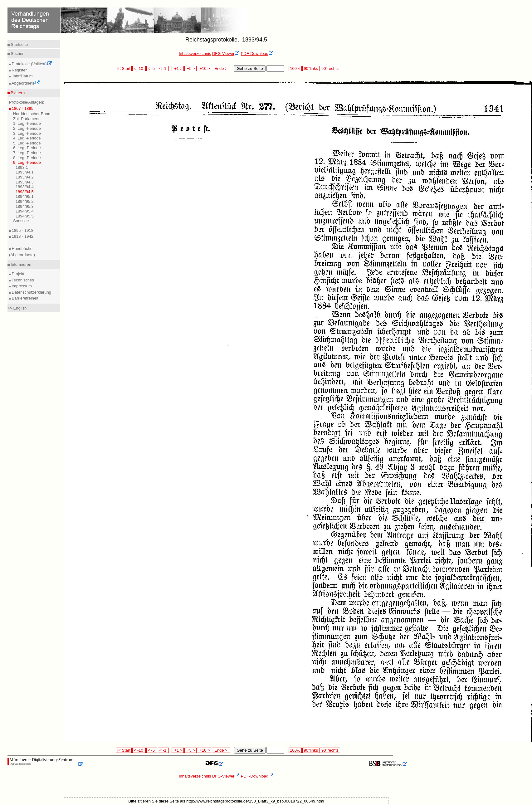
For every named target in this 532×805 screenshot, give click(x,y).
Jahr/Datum (22, 76)
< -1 (164, 68)
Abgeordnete (25, 83)
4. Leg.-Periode (27, 138)
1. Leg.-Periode (27, 123)
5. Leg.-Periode (27, 143)
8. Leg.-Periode (27, 158)
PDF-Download (257, 54)
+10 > (204, 68)
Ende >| (221, 68)
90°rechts (330, 68)
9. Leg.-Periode (27, 162)
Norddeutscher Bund (32, 114)
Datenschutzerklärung (31, 292)
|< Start (124, 68)
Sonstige (21, 221)
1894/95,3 (25, 206)
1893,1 (22, 167)
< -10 (139, 68)
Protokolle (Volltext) (31, 64)
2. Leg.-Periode (27, 128)
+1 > (178, 68)
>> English (17, 308)
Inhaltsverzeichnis (195, 54)
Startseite (19, 44)
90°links (311, 68)
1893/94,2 (25, 177)
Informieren (20, 264)
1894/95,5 (25, 216)
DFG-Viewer (226, 54)
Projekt (17, 274)
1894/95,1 (25, 196)
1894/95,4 (25, 211)
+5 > (190, 68)
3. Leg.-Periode (27, 133)
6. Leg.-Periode (27, 148)
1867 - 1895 (22, 108)
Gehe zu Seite (250, 68)
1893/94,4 (25, 187)
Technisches (22, 280)
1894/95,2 (25, 201)
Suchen (17, 54)
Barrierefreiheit (24, 298)
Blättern (17, 93)
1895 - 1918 (22, 230)
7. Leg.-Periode (27, 153)
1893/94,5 (25, 192)
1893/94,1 (25, 172)
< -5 (152, 68)
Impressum (21, 286)
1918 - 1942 (22, 236)
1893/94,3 (25, 182)
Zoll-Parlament (26, 119)
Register (19, 70)
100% (295, 68)
